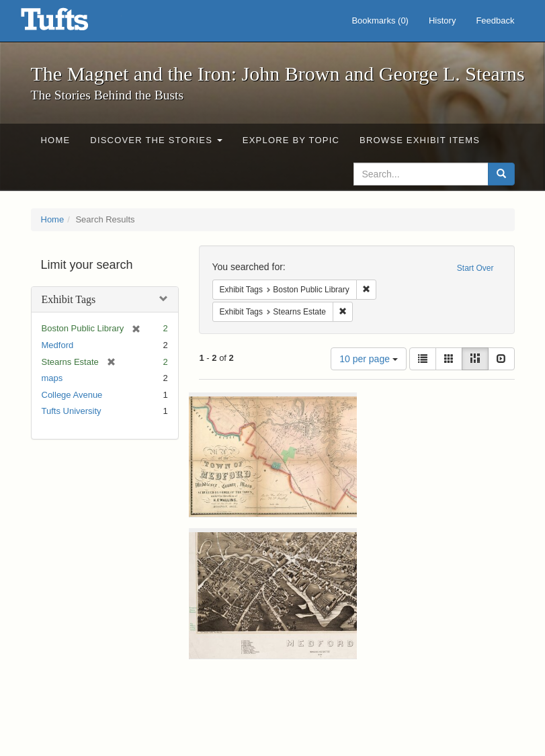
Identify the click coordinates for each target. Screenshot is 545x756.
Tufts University (72, 411)
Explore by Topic (291, 140)
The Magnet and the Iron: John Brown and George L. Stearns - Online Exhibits (71, 24)
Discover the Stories (156, 140)
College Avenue (72, 395)
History (442, 20)
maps (52, 378)
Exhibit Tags (69, 299)
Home (56, 140)
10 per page (369, 359)
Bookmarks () (380, 20)
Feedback (495, 20)
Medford (58, 345)
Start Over (475, 268)
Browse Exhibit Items (420, 140)
